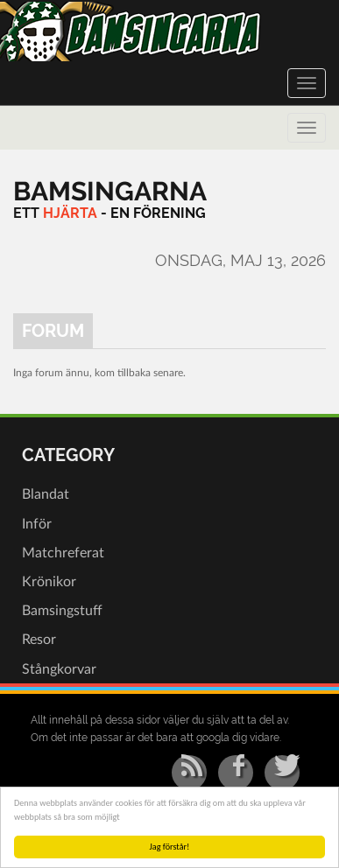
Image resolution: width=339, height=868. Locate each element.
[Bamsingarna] (110, 191)
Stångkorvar (59, 669)
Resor (39, 640)
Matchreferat (63, 553)
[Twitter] (282, 773)
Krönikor (49, 582)
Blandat (46, 494)
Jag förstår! (170, 847)
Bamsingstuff (62, 611)
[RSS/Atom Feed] (189, 773)
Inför (37, 524)
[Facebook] (236, 773)
